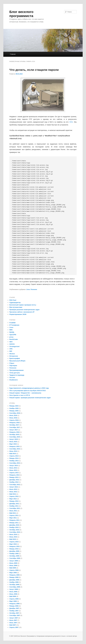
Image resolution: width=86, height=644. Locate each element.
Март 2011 (13, 518)
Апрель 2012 (14, 496)
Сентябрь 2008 (15, 587)
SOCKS (12, 344)
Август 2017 (14, 430)
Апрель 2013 (14, 473)
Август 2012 (14, 487)
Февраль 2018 (14, 423)
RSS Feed (13, 300)
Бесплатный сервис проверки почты (23, 305)
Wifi (11, 351)
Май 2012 (13, 494)
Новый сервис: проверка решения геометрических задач (30, 398)
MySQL (12, 332)
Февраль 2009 (14, 575)
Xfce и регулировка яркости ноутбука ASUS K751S (28, 391)
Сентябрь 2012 (15, 485)
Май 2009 (13, 568)
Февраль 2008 (14, 604)
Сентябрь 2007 (15, 615)
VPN (11, 349)
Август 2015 (14, 439)
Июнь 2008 (13, 594)
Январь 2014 (14, 458)
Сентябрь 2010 (15, 532)
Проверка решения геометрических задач (24, 310)
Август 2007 (14, 618)
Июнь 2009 (13, 565)
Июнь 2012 (13, 492)
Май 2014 (13, 454)
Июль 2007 (13, 620)
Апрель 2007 (14, 627)
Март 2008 (13, 601)
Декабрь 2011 (14, 504)
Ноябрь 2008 (14, 582)
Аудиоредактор (15, 302)
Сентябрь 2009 (15, 558)
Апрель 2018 (14, 420)
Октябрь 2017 (14, 425)
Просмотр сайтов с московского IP (22, 312)
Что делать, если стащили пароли (34, 70)
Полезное (34, 289)
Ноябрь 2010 (14, 527)
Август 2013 (14, 465)
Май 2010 (13, 539)
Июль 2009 (13, 563)
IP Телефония (14, 325)
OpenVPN (13, 335)
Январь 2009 (14, 577)
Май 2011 (13, 513)
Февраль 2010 (14, 546)
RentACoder (14, 339)
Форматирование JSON (18, 314)
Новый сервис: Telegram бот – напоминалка (25, 393)
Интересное (14, 356)
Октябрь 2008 (14, 585)
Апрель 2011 (14, 515)
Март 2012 (13, 499)
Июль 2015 (13, 442)
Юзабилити (14, 380)
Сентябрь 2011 (15, 508)
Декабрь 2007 (14, 608)
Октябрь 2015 (14, 434)
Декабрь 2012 (14, 480)
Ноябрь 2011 (14, 506)
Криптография (15, 358)
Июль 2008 (13, 592)
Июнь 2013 (13, 470)
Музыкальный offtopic (17, 361)
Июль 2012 (13, 489)
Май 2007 (13, 625)
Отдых (12, 363)
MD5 (11, 330)
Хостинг (12, 377)
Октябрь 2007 (14, 613)
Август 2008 (14, 589)
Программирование (17, 370)
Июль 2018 (13, 415)
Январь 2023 (14, 406)
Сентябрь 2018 (15, 413)
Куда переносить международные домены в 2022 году (29, 388)
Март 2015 (13, 444)
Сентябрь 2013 (15, 463)
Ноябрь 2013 (14, 461)
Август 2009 (14, 561)
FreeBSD (12, 323)
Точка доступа (15, 373)
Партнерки (13, 366)
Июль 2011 (13, 511)
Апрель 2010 (14, 542)
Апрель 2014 (14, 456)
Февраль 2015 (14, 446)
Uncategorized (14, 346)
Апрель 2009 (14, 570)
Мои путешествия (16, 307)
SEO (11, 342)
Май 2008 (13, 596)
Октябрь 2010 (14, 530)
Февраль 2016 (14, 432)
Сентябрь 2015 (15, 437)
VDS (71, 122)
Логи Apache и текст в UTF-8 (20, 395)
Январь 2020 (14, 411)
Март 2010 (13, 544)
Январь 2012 (14, 501)
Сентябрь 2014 (15, 449)
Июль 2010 (13, 534)
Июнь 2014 (13, 451)
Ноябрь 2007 (14, 611)
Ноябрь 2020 (14, 408)
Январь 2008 (14, 606)
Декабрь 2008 (14, 580)
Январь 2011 (14, 523)
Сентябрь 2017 (15, 427)
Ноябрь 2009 (14, 554)
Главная (13, 54)
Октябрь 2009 (14, 556)
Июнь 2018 (13, 418)
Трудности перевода (17, 375)
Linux (28, 289)
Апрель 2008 (14, 599)
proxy (11, 337)
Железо (12, 354)
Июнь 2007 (13, 623)
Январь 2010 (14, 549)
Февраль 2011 (14, 520)
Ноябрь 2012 (14, 482)
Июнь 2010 (13, 537)
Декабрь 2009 (14, 551)
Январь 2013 (14, 477)
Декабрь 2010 (14, 525)
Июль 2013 (13, 468)
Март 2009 (13, 573)
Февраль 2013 (14, 475)
